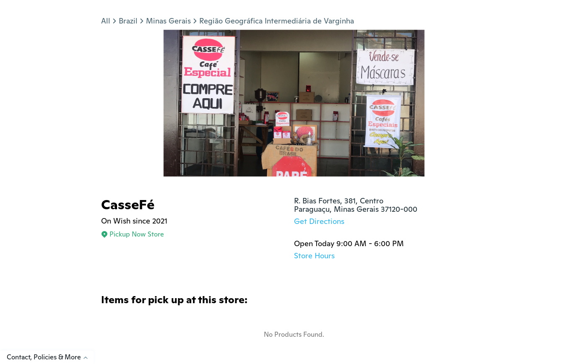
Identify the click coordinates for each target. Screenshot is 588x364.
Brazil (128, 21)
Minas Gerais (168, 21)
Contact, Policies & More (50, 357)
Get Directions (319, 221)
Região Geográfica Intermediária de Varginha (277, 21)
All (106, 21)
